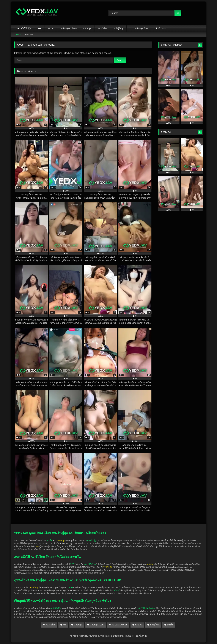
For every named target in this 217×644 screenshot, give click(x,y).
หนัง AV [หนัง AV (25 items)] (139, 625)
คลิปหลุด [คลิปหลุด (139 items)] (78, 625)
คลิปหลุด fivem (142, 28)
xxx (40, 28)
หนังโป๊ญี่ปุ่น (26, 28)
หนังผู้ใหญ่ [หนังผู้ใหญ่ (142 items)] (155, 625)
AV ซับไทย (103, 28)
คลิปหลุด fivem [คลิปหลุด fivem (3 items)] (97, 625)
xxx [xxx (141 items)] (65, 625)
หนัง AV (51, 28)
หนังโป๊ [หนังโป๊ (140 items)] (170, 625)
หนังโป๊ (49, 541)
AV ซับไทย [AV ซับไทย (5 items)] (51, 625)
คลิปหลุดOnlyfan (69, 28)
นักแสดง (162, 28)
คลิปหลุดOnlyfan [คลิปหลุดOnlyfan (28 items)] (120, 625)
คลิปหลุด (87, 28)
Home (19, 34)
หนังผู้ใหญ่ (119, 28)
